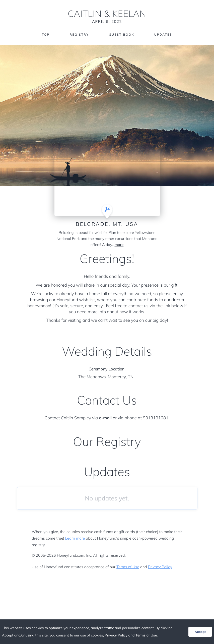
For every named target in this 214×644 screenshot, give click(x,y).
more (119, 245)
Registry (79, 35)
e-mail (105, 418)
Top (46, 35)
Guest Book (121, 35)
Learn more (75, 538)
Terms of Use (128, 567)
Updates (163, 35)
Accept (200, 632)
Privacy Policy (160, 567)
